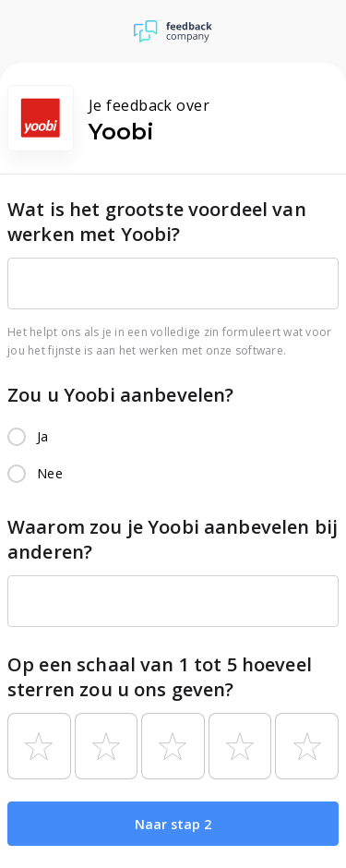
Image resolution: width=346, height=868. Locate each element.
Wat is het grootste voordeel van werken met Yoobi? (157, 222)
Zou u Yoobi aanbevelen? (120, 395)
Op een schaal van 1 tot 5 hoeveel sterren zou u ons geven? (160, 677)
